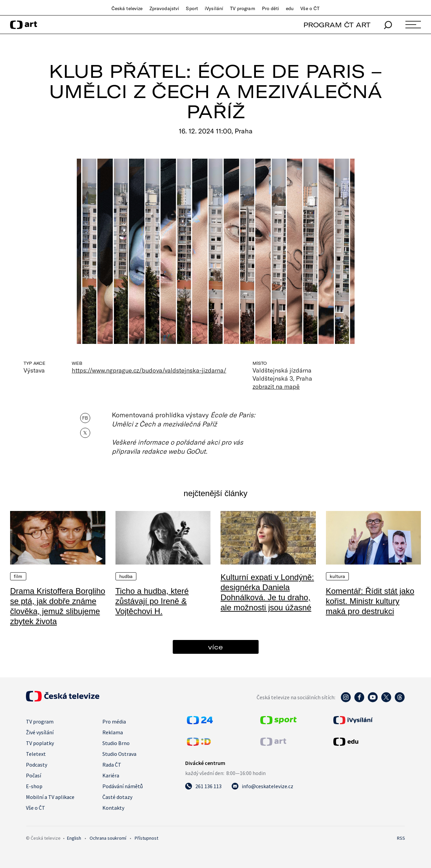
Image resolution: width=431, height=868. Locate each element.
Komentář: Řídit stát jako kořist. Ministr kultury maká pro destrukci (370, 601)
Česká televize (127, 8)
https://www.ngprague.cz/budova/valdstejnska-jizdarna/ (149, 370)
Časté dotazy (117, 797)
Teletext (36, 754)
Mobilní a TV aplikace (50, 797)
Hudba (126, 576)
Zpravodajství (164, 8)
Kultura (338, 576)
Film (18, 576)
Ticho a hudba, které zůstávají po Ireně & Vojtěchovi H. (152, 601)
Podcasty (37, 765)
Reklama (113, 732)
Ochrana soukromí (108, 838)
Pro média (114, 721)
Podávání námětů (123, 786)
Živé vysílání (40, 732)
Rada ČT (112, 765)
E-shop (34, 786)
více (215, 647)
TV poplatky (40, 743)
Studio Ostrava (119, 754)
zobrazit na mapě (276, 386)
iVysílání (214, 8)
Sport (192, 8)
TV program (242, 8)
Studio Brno (116, 743)
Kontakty (113, 808)
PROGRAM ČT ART (337, 25)
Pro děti (271, 8)
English (74, 838)
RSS (401, 838)
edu (290, 8)
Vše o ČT (310, 8)
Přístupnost (146, 838)
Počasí (34, 775)
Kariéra (111, 775)
